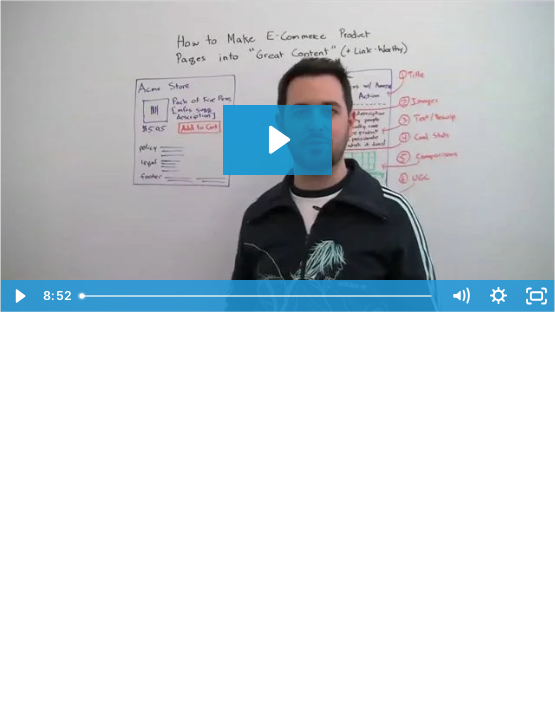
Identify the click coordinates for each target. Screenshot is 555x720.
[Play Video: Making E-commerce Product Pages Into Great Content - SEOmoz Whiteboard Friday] (277, 139)
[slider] (257, 296)
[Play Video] (19, 296)
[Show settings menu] (498, 296)
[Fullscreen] (536, 296)
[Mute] (460, 296)
